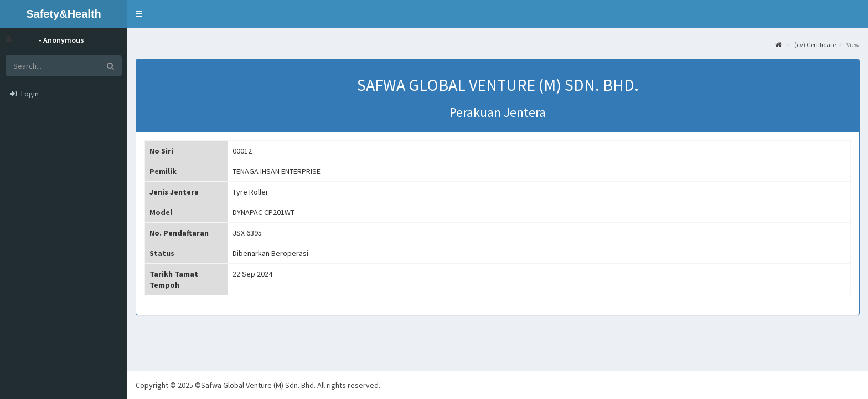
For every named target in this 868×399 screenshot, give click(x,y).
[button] (139, 14)
